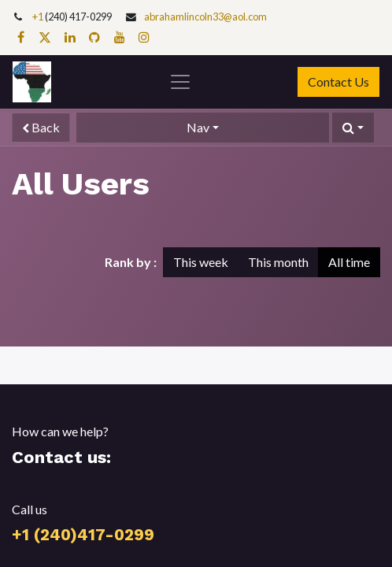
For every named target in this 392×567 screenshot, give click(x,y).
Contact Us (338, 82)
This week (201, 262)
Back (41, 127)
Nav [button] (198, 127)
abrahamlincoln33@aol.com (205, 17)
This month (278, 262)
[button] (353, 128)
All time (349, 262)
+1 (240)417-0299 (83, 535)
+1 (39, 17)
